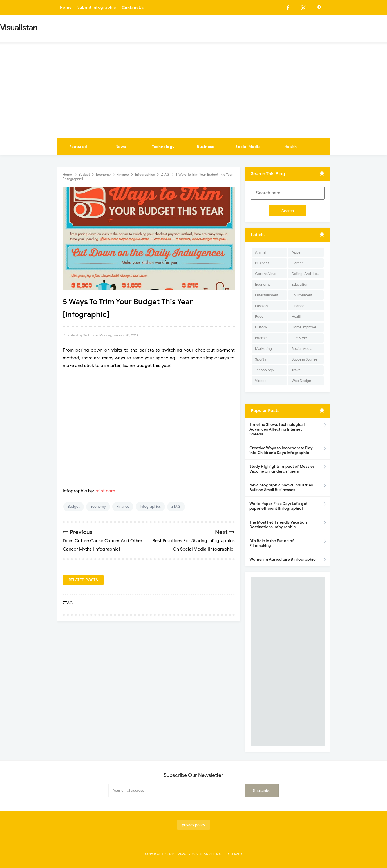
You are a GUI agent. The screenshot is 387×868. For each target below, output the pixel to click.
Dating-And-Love (306, 274)
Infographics (150, 506)
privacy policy (193, 825)
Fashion (261, 306)
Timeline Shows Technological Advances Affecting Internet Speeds (277, 429)
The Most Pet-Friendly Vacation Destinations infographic (278, 525)
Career (297, 263)
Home (66, 8)
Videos (261, 381)
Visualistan (199, 854)
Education (300, 284)
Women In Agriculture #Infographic (282, 559)
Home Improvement (307, 327)
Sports (260, 359)
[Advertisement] (194, 96)
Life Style (299, 338)
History (261, 327)
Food (259, 316)
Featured (78, 147)
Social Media (248, 147)
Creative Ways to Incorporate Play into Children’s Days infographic (281, 450)
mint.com (105, 491)
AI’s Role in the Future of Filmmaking (272, 543)
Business (205, 147)
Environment (302, 295)
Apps (296, 252)
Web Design (301, 381)
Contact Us (133, 8)
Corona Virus (266, 274)
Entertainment (267, 295)
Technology (163, 147)
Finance (123, 506)
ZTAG (176, 506)
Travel (297, 370)
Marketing (263, 349)
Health (291, 147)
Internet (261, 338)
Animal (261, 252)
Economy (98, 506)
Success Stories (304, 359)
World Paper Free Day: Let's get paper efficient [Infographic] (278, 506)
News (121, 147)
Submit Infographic (97, 8)
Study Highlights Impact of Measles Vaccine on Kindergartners (282, 469)
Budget (74, 506)
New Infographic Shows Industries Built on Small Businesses (281, 487)
